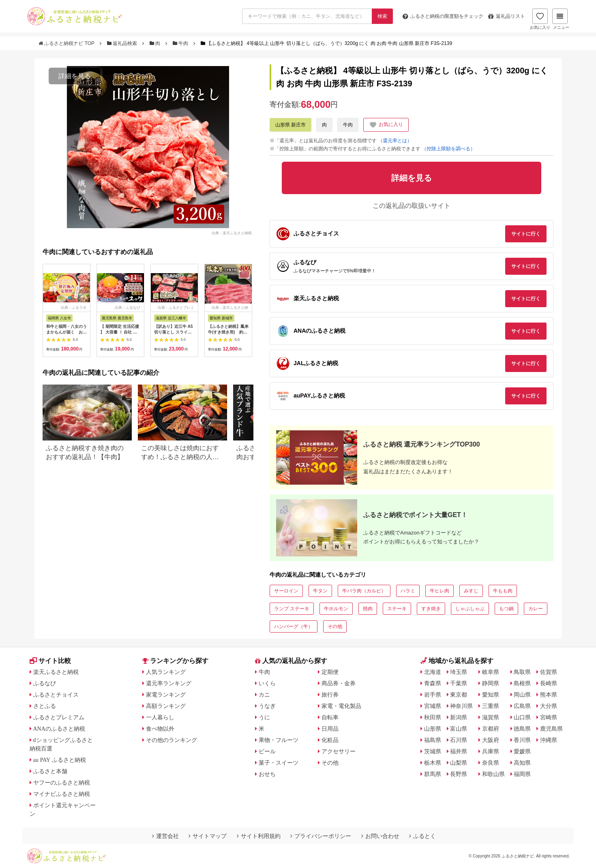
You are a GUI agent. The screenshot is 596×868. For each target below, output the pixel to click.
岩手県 (433, 695)
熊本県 (549, 695)
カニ (264, 695)
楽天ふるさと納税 (56, 672)
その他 (335, 626)
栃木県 (433, 763)
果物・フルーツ (279, 740)
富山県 (459, 729)
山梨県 (459, 763)
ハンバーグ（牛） (294, 626)
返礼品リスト (507, 16)
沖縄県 (549, 740)
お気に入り (540, 19)
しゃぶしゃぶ (470, 609)
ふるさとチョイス (56, 695)
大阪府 (491, 740)
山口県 (522, 717)
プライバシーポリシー (321, 836)
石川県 (459, 740)
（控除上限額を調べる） (448, 149)
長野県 (459, 774)
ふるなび (45, 683)
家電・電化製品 (341, 706)
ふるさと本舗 (50, 771)
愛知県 (491, 695)
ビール (267, 751)
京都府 (491, 729)
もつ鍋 (506, 609)
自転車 (330, 717)
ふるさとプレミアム (59, 717)
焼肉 (368, 609)
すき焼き (431, 609)
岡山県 (522, 695)
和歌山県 (493, 774)
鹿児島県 (551, 729)
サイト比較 (50, 661)
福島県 (433, 740)
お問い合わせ (380, 836)
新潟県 (459, 717)
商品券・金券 (339, 683)
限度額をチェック (443, 16)
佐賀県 (549, 672)
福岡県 (522, 774)
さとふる (45, 706)
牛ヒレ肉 (439, 591)
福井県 (459, 751)
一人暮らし (160, 717)
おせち (267, 774)
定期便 (330, 672)
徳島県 (522, 729)
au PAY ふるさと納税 (60, 760)
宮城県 (433, 706)
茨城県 (433, 751)
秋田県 (433, 717)
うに (264, 717)
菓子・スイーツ (279, 763)
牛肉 (181, 43)
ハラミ (408, 591)
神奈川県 (461, 706)
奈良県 (491, 763)
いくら (267, 683)
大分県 (549, 706)
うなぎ (267, 706)
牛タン (320, 591)
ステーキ (397, 609)
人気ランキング (166, 672)
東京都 (459, 695)
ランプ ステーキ (292, 609)
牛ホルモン (336, 609)
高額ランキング (166, 706)
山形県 (433, 729)
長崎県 (549, 683)
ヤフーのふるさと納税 (62, 782)
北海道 (433, 672)
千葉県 (459, 683)
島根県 (522, 683)
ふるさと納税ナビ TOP (67, 43)
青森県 (433, 683)
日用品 (330, 729)
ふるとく (422, 836)
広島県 (522, 706)
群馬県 (433, 774)
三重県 (491, 706)
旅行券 (330, 695)
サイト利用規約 (259, 836)
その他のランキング (172, 740)
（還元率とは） (395, 141)
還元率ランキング (169, 683)
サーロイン (286, 591)
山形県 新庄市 (290, 125)
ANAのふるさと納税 (59, 729)
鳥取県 (522, 672)
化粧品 (330, 740)
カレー (536, 609)
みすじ (471, 591)
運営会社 (165, 836)
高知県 (522, 763)
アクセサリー (339, 751)
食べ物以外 (160, 729)
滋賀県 (491, 717)
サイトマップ (208, 836)
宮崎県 (549, 717)
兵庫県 (491, 751)
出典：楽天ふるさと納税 (232, 233)
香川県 (522, 740)
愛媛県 (522, 751)
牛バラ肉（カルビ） (364, 591)
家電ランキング (166, 695)
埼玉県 (459, 672)
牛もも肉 (503, 591)
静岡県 (491, 683)
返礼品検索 (123, 43)
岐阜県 (491, 672)
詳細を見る (75, 76)
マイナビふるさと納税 (62, 794)
